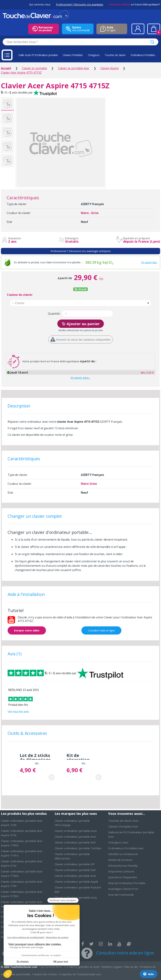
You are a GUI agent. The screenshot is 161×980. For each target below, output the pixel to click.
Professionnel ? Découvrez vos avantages (80, 4)
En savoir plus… (81, 378)
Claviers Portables (73, 55)
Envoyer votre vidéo (27, 630)
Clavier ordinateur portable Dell (75, 842)
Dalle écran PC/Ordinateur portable (38, 55)
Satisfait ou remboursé (123, 854)
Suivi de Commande (121, 895)
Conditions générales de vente (82, 967)
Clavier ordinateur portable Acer (76, 837)
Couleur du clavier (20, 295)
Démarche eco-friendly (123, 866)
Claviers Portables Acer (123, 826)
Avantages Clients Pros (123, 889)
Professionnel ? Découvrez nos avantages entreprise (81, 251)
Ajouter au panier (81, 323)
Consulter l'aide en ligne (101, 630)
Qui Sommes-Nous (51, 967)
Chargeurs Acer (118, 842)
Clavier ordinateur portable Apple (76, 882)
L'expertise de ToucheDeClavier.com (81, 974)
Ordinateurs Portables (143, 55)
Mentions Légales (112, 967)
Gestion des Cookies (45, 974)
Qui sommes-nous (40, 4)
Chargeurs (94, 55)
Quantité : (54, 314)
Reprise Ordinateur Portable (127, 883)
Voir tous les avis (18, 712)
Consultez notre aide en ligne (125, 953)
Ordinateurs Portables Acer (126, 848)
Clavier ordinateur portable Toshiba (78, 848)
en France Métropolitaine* (134, 4)
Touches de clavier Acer (123, 821)
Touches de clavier (115, 55)
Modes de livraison (120, 860)
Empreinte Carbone (121, 871)
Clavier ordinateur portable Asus (76, 831)
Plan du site (131, 967)
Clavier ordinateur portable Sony (76, 897)
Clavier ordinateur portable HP (75, 864)
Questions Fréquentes (123, 877)
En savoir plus (149, 262)
